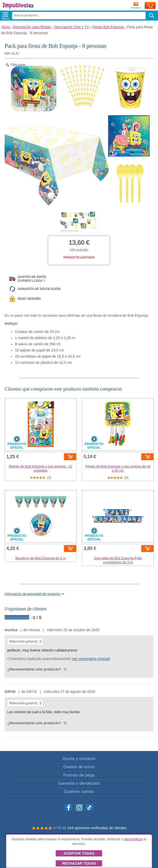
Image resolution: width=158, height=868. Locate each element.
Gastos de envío (79, 767)
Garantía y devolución (79, 783)
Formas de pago (79, 775)
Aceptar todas (79, 853)
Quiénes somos (79, 792)
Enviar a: (136, 6)
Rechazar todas (79, 863)
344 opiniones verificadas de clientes (97, 828)
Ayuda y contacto (79, 759)
